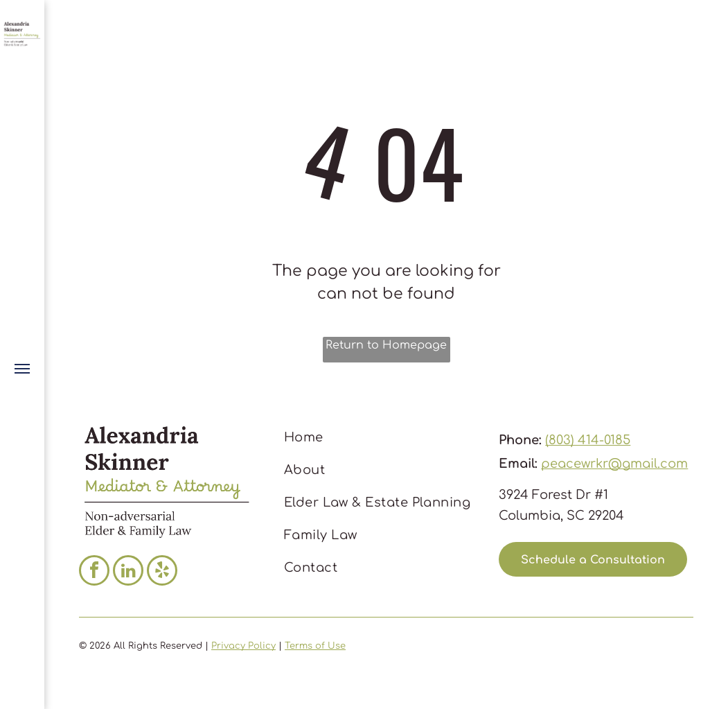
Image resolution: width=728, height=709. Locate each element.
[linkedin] (128, 572)
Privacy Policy (243, 646)
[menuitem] (382, 438)
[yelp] (162, 572)
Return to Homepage (386, 345)
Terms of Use (315, 646)
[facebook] (94, 572)
